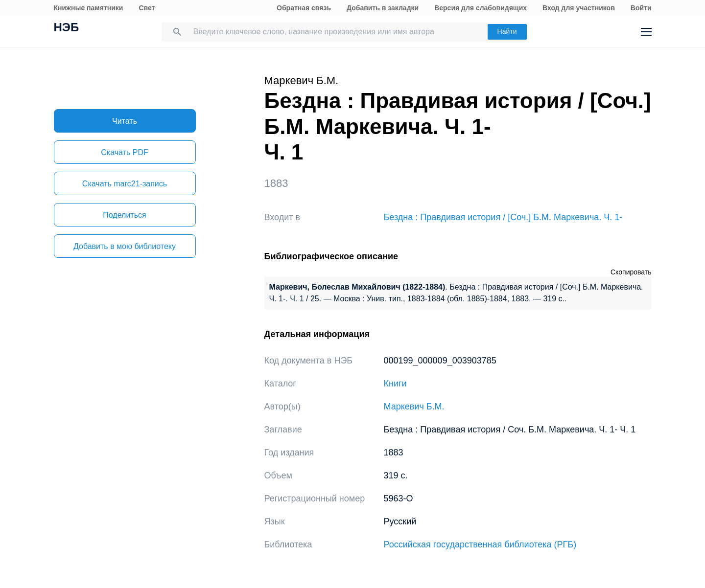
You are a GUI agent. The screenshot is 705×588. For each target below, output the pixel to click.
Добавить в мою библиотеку (125, 246)
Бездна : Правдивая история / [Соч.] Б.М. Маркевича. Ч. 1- (503, 217)
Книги (395, 384)
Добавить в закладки (383, 8)
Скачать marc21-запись (125, 184)
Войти (641, 8)
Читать (125, 121)
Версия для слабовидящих (481, 8)
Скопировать (631, 272)
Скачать (124, 152)
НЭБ (67, 28)
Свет (147, 8)
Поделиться (124, 215)
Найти (507, 31)
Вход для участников (579, 8)
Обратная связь (304, 8)
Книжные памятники (89, 8)
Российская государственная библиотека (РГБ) (480, 544)
